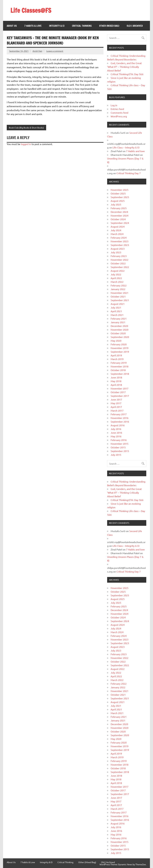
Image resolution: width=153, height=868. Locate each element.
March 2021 (117, 315)
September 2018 (120, 374)
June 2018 (116, 377)
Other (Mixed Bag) (109, 26)
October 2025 (118, 193)
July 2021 (116, 307)
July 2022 (116, 274)
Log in (114, 105)
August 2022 (118, 271)
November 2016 (120, 418)
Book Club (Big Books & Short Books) (26, 128)
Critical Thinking (82, 26)
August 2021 (118, 304)
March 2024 (117, 234)
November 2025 (120, 190)
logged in (26, 144)
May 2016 (116, 436)
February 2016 (119, 440)
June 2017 (116, 399)
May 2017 (116, 403)
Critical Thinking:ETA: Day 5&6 (127, 74)
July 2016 (116, 429)
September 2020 (120, 337)
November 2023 (120, 241)
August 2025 (118, 201)
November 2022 (120, 260)
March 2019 (117, 359)
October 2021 (118, 296)
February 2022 (119, 285)
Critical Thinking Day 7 (129, 173)
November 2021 (120, 293)
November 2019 (120, 348)
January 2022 (118, 289)
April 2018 (116, 385)
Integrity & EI (57, 26)
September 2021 (120, 300)
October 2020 (118, 333)
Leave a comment (55, 51)
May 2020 (116, 341)
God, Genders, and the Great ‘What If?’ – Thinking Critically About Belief (124, 67)
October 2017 (118, 392)
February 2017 (119, 414)
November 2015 (120, 444)
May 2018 (116, 381)
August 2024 (118, 226)
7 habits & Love (33, 26)
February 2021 (119, 318)
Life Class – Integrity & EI (126, 147)
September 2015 (120, 451)
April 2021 (116, 311)
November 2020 (120, 330)
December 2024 (119, 212)
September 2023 (120, 245)
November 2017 (120, 388)
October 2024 (118, 219)
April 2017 (116, 407)
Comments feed (119, 113)
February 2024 (119, 238)
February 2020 (119, 344)
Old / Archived (135, 26)
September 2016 (120, 422)
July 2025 (116, 204)
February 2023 (119, 256)
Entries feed (117, 109)
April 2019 (116, 355)
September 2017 (120, 396)
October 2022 (118, 263)
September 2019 (120, 352)
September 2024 (120, 223)
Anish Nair (37, 51)
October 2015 (118, 447)
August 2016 (118, 425)
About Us (12, 26)
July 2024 (116, 230)
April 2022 (116, 278)
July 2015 (116, 455)
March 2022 (117, 282)
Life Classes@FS (31, 10)
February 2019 (119, 363)
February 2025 (119, 208)
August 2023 (118, 249)
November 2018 (120, 366)
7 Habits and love (135, 151)
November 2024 (120, 215)
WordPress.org (119, 116)
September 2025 (120, 197)
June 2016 (116, 433)
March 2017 (117, 410)
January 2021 (118, 322)
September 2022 (120, 267)
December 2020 (119, 326)
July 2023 (116, 252)
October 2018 (118, 370)
